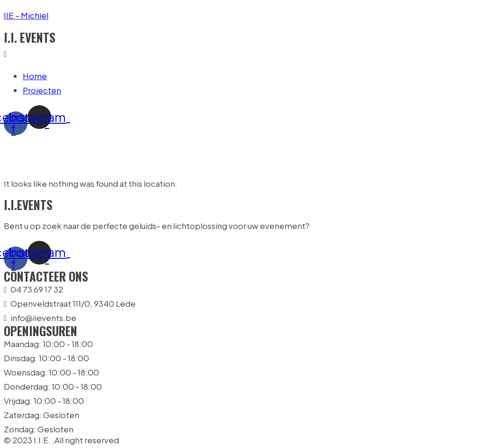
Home (35, 76)
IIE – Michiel (26, 15)
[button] (247, 54)
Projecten (42, 90)
